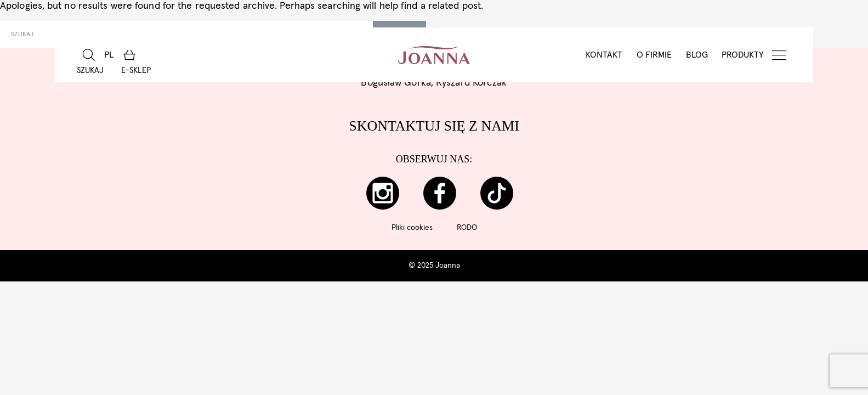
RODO (467, 228)
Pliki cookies (412, 228)
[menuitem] (109, 55)
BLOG (697, 55)
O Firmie (654, 55)
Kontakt (604, 55)
